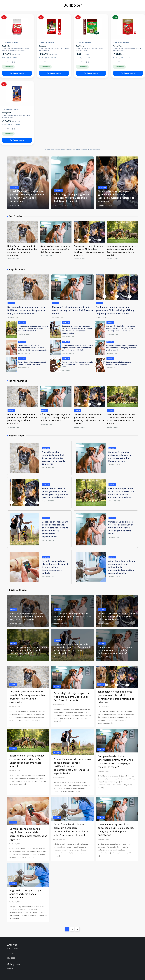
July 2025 (11, 953)
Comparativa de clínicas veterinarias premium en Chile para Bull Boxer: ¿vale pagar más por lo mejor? (121, 328)
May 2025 (11, 958)
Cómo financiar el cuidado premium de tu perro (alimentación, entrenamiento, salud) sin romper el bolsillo (78, 348)
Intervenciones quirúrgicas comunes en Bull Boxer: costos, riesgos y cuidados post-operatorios (122, 348)
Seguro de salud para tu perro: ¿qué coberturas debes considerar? (27, 894)
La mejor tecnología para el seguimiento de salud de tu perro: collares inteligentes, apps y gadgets (32, 348)
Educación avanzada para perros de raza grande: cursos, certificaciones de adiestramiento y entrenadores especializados (72, 766)
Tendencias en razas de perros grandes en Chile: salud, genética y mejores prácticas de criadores (115, 310)
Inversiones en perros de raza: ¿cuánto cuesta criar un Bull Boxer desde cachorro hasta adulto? (33, 328)
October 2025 (12, 949)
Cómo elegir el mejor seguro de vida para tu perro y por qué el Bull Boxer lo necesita (71, 198)
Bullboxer (73, 5)
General (14, 187)
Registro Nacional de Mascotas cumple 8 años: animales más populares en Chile (77, 364)
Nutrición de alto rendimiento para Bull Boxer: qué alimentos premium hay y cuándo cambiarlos (27, 310)
